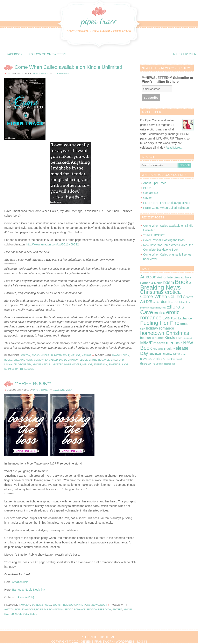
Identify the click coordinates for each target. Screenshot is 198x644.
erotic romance (99, 360)
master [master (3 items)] (159, 343)
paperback (100, 364)
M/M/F (66, 355)
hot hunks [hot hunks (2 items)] (147, 338)
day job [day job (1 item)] (157, 302)
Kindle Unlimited (51, 355)
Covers (148, 198)
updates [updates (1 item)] (167, 364)
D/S (61, 360)
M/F (89, 605)
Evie (114, 360)
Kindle (37, 364)
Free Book (68, 605)
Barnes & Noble (41, 605)
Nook (104, 605)
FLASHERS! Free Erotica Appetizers (167, 203)
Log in (142, 642)
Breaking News (23, 360)
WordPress (125, 642)
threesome (27, 369)
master (77, 364)
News (96, 605)
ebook (84, 360)
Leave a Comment (63, 390)
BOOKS (148, 188)
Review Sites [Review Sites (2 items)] (171, 354)
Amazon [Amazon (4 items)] (148, 277)
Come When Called (46, 360)
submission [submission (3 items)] (158, 358)
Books (36, 355)
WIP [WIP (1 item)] (174, 364)
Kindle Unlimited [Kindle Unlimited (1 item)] (184, 338)
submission (11, 369)
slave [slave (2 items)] (144, 359)
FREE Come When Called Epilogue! (166, 208)
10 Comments (61, 74)
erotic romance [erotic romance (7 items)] (160, 315)
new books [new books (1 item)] (158, 349)
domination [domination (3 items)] (170, 302)
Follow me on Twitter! (47, 54)
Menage (76, 355)
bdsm (126, 355)
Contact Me (151, 193)
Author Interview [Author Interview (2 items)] (169, 277)
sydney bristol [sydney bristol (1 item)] (175, 359)
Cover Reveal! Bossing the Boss (164, 240)
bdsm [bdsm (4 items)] (169, 283)
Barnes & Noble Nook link (29, 590)
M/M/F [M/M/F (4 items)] (146, 343)
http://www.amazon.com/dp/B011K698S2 (52, 244)
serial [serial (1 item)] (183, 354)
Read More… (174, 148)
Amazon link (20, 582)
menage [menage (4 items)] (174, 343)
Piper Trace (99, 21)
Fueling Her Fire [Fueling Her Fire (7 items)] (160, 323)
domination (71, 360)
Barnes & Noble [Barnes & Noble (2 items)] (151, 283)
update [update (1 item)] (159, 364)
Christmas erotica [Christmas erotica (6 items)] (160, 292)
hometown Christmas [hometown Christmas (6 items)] (165, 333)
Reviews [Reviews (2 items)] (155, 354)
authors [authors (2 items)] (186, 277)
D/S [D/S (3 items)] (149, 302)
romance (114, 364)
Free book (105, 609)
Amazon (25, 355)
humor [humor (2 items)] (159, 338)
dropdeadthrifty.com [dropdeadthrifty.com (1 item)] (156, 308)
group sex (25, 364)
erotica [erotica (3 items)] (160, 313)
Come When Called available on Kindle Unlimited (68, 67)
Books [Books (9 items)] (183, 282)
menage (87, 364)
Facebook (15, 54)
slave (125, 364)
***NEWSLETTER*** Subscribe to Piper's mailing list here (167, 80)
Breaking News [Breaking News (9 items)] (160, 287)
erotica (92, 609)
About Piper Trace (155, 183)
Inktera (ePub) (25, 597)
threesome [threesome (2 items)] (148, 363)
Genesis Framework (97, 642)
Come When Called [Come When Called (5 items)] (161, 297)
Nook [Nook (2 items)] (168, 349)
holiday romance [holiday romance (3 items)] (160, 328)
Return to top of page (99, 637)
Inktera (81, 605)
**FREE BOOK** (33, 383)
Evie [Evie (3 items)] (166, 318)
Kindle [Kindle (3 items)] (170, 337)
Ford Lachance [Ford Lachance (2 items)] (181, 318)
